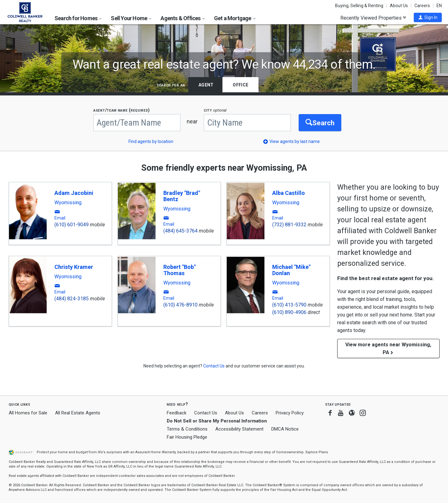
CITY (215, 110)
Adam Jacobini (74, 193)
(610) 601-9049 (72, 225)
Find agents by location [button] (151, 141)
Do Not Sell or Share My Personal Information (217, 421)
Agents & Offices (183, 18)
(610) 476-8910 (180, 305)
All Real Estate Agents (78, 413)
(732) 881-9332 (289, 225)
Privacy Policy (290, 413)
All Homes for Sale (28, 413)
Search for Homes (78, 18)
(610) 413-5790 (289, 305)
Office (240, 85)
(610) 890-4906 (289, 312)
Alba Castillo (289, 193)
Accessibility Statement (239, 429)
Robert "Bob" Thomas (180, 270)
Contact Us (206, 413)
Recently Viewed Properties (373, 18)
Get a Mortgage (235, 18)
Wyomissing (68, 203)
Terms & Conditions (187, 429)
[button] (428, 17)
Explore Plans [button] (317, 452)
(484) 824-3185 (72, 299)
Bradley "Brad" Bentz (182, 196)
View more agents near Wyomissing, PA (388, 348)
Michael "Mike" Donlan (291, 270)
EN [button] (439, 6)
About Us (399, 6)
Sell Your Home (131, 18)
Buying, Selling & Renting (359, 6)
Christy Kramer (74, 267)
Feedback (177, 413)
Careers (422, 6)
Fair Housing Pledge (187, 437)
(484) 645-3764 (180, 231)
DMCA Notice (285, 429)
